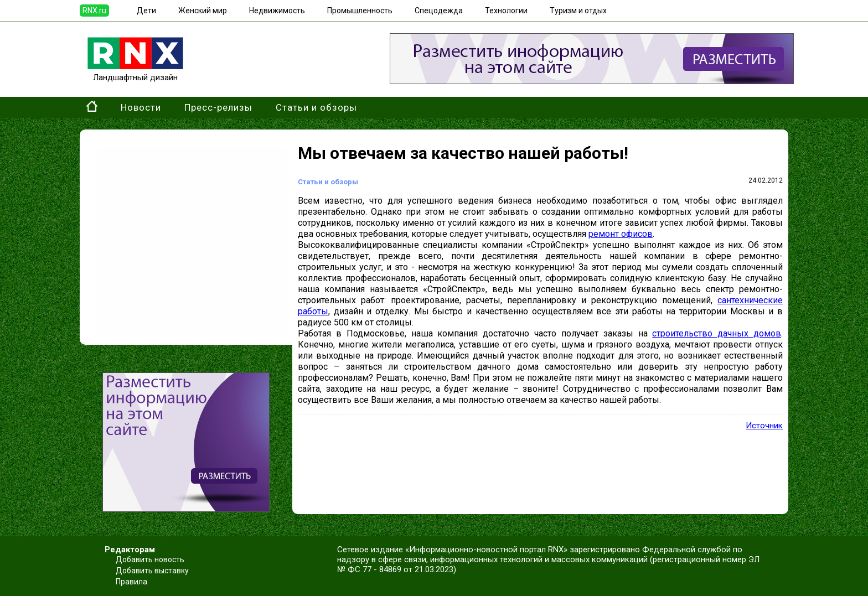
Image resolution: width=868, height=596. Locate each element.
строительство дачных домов (717, 333)
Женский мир (203, 11)
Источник (764, 426)
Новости (141, 107)
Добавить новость (150, 559)
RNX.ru (94, 11)
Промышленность (360, 11)
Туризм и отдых (578, 11)
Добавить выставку (152, 571)
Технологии (506, 11)
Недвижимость (277, 11)
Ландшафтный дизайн (135, 72)
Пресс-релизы (218, 107)
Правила (131, 582)
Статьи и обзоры (316, 107)
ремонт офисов (621, 234)
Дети (146, 11)
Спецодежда (439, 11)
